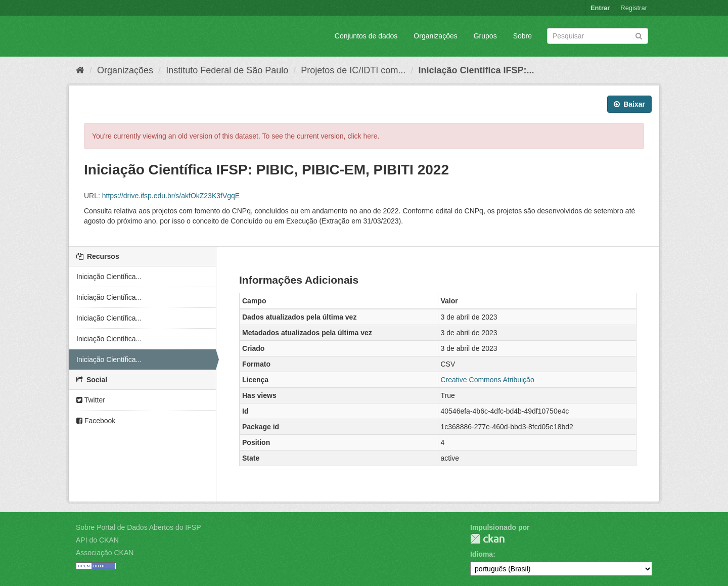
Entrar (600, 8)
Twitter (91, 400)
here (371, 136)
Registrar (634, 8)
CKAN (487, 539)
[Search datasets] (598, 36)
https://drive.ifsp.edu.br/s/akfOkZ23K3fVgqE (171, 196)
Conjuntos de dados (366, 36)
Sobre (522, 36)
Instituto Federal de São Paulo (227, 70)
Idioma (482, 554)
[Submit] (639, 35)
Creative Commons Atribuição (488, 380)
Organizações (435, 36)
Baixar (629, 104)
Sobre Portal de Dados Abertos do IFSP (138, 527)
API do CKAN (97, 540)
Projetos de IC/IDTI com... (353, 70)
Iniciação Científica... (109, 277)
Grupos (485, 36)
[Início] (80, 70)
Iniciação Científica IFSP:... (476, 70)
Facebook (96, 421)
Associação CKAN (105, 553)
